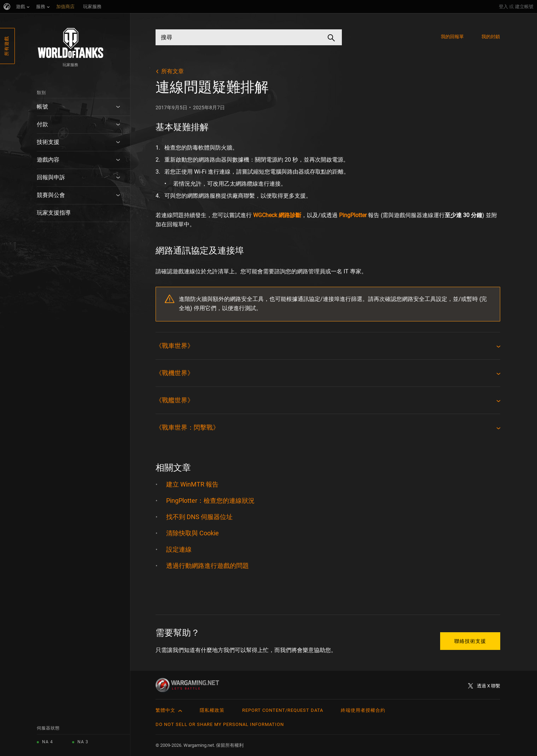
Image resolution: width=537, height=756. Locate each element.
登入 (503, 7)
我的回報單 (453, 37)
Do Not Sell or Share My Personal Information (220, 724)
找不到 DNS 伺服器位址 (199, 517)
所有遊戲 (7, 46)
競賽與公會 (51, 195)
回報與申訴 (51, 177)
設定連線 (179, 549)
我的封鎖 (491, 37)
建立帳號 (524, 7)
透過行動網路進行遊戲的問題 (208, 566)
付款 (42, 124)
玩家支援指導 (54, 213)
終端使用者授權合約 (363, 710)
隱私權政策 (212, 710)
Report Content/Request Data (283, 710)
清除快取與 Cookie (192, 533)
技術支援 (48, 142)
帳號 (42, 107)
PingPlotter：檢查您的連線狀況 (210, 501)
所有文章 (173, 71)
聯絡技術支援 (470, 641)
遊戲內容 (48, 160)
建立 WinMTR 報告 (192, 484)
